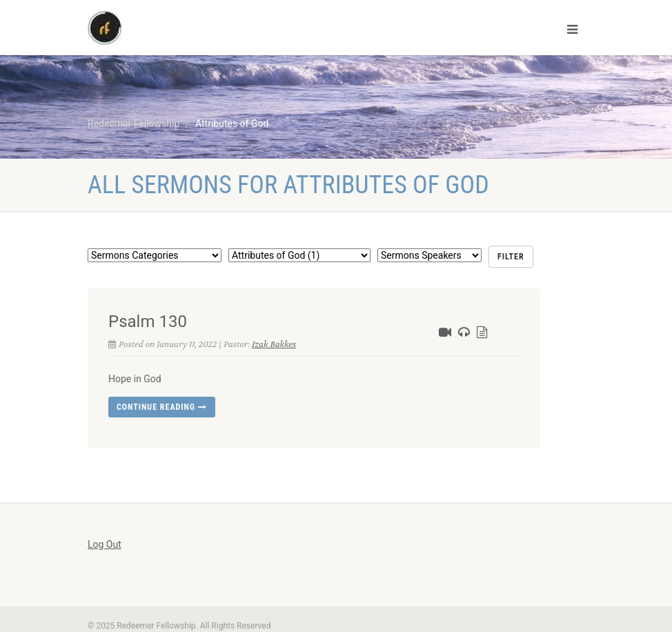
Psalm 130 (148, 322)
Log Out (105, 544)
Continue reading (162, 407)
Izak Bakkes (274, 344)
